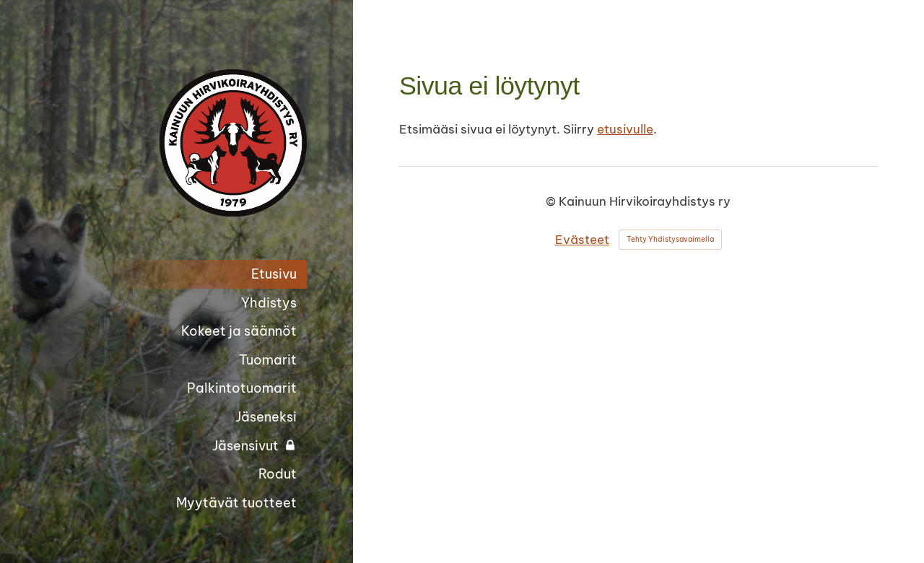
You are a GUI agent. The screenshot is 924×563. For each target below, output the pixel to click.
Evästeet (582, 240)
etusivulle (625, 129)
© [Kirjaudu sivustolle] (552, 201)
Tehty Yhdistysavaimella (670, 239)
